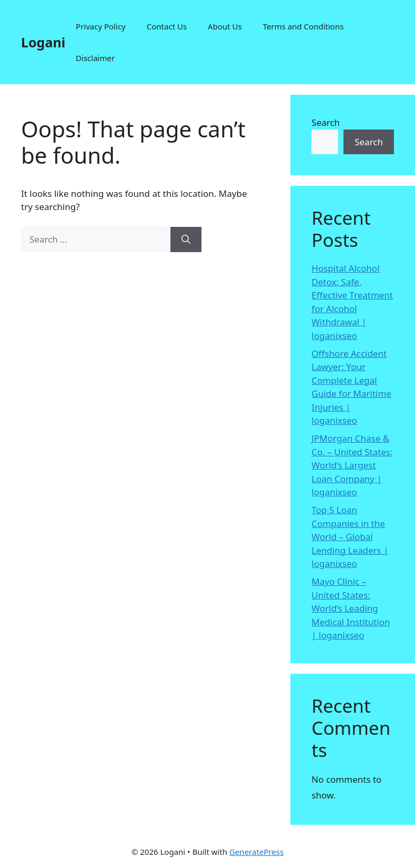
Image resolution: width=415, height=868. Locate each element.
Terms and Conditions (303, 26)
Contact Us (167, 26)
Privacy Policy (101, 26)
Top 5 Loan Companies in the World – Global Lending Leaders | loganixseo (350, 537)
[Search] (186, 240)
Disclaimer (95, 58)
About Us (225, 26)
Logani (43, 42)
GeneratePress (256, 852)
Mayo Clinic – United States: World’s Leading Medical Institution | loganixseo (351, 608)
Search (326, 122)
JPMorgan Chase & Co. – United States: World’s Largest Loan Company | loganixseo (352, 465)
